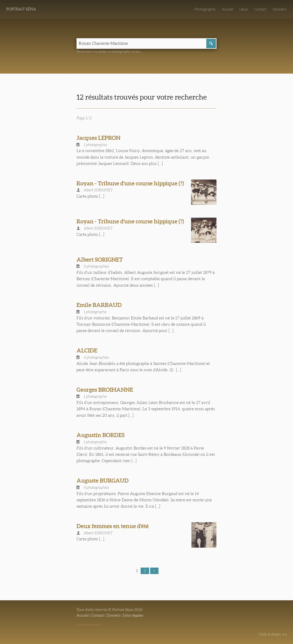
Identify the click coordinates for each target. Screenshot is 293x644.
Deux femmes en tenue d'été (113, 526)
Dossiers (280, 9)
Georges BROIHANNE (105, 390)
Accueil (227, 9)
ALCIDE (87, 350)
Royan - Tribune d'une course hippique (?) (130, 183)
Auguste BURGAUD (103, 481)
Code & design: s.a (273, 634)
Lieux (244, 9)
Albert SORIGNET (100, 260)
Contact (260, 9)
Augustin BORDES (101, 435)
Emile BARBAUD (99, 305)
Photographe (205, 9)
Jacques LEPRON (98, 138)
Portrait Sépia (21, 9)
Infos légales (133, 615)
